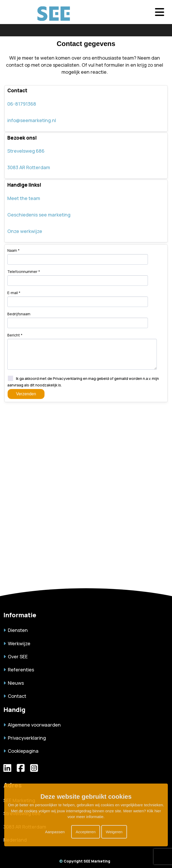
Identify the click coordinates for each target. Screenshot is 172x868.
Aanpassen (55, 832)
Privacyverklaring (25, 738)
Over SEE (16, 656)
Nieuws (14, 683)
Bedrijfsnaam (19, 314)
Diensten (16, 630)
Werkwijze (17, 643)
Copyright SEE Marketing (85, 861)
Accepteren (86, 832)
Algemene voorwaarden (32, 725)
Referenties (19, 670)
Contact (15, 696)
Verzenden (26, 394)
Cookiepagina (21, 751)
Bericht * (15, 335)
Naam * (13, 250)
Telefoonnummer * (24, 272)
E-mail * (14, 293)
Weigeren (114, 832)
